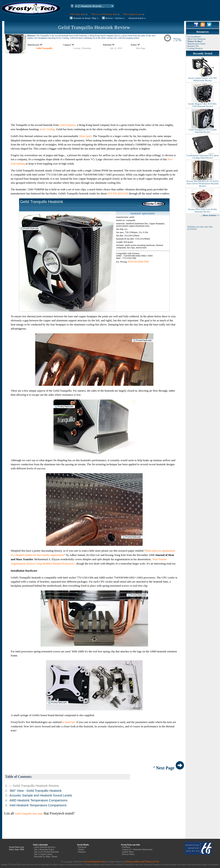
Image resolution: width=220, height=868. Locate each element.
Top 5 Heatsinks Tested (44, 849)
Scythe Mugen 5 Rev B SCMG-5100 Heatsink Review (203, 104)
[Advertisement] (94, 84)
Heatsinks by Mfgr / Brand (46, 857)
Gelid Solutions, (68, 125)
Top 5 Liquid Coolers (43, 854)
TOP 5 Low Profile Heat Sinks (105, 14)
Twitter (81, 849)
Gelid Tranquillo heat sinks (29, 814)
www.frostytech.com (94, 862)
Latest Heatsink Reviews (45, 847)
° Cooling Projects (194, 48)
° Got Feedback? (193, 37)
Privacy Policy (128, 854)
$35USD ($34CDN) (138, 262)
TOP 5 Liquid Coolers (134, 14)
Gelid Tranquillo (44, 48)
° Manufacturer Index (196, 44)
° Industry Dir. (192, 46)
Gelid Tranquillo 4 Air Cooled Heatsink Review (203, 130)
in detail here (69, 722)
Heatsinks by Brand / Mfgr (86, 18)
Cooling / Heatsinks (82, 48)
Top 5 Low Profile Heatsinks (46, 852)
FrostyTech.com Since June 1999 (17, 848)
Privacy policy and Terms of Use (142, 862)
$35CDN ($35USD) (118, 194)
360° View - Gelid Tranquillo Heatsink (35, 791)
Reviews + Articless (115, 18)
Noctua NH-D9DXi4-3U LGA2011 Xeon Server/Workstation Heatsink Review (202, 183)
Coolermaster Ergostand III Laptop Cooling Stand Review (202, 156)
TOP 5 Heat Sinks (79, 14)
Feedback (126, 847)
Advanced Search (137, 18)
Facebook (82, 847)
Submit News (128, 852)
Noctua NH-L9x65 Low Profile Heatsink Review (203, 210)
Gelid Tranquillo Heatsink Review (94, 27)
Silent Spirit (85, 136)
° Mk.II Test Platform (196, 39)
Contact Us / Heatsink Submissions (137, 849)
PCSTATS (192, 229)
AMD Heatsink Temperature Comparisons (38, 800)
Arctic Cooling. (47, 129)
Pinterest (82, 852)
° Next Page (169, 768)
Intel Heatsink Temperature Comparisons (38, 805)
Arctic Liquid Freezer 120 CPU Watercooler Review (203, 78)
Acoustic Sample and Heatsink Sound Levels (41, 795)
